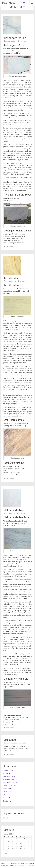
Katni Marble (11, 278)
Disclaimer (10, 740)
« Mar (5, 853)
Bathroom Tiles (9, 770)
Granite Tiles (8, 773)
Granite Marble (9, 779)
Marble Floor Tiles (10, 786)
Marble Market (9, 3)
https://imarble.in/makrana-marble (16, 718)
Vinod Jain (23, 41)
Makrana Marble (13, 510)
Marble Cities (10, 246)
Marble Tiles (8, 792)
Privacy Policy (8, 798)
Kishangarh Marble (15, 38)
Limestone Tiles (9, 776)
